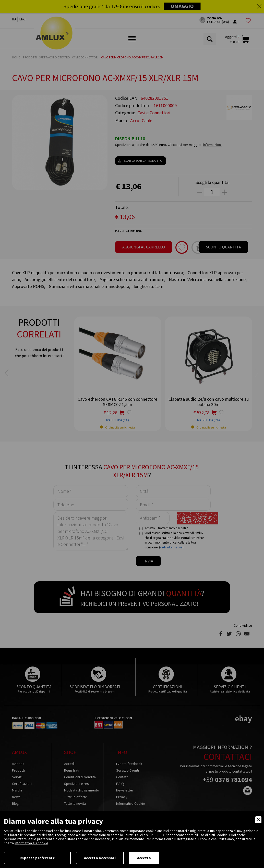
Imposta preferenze (37, 858)
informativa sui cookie (31, 843)
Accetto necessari (100, 858)
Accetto (144, 858)
